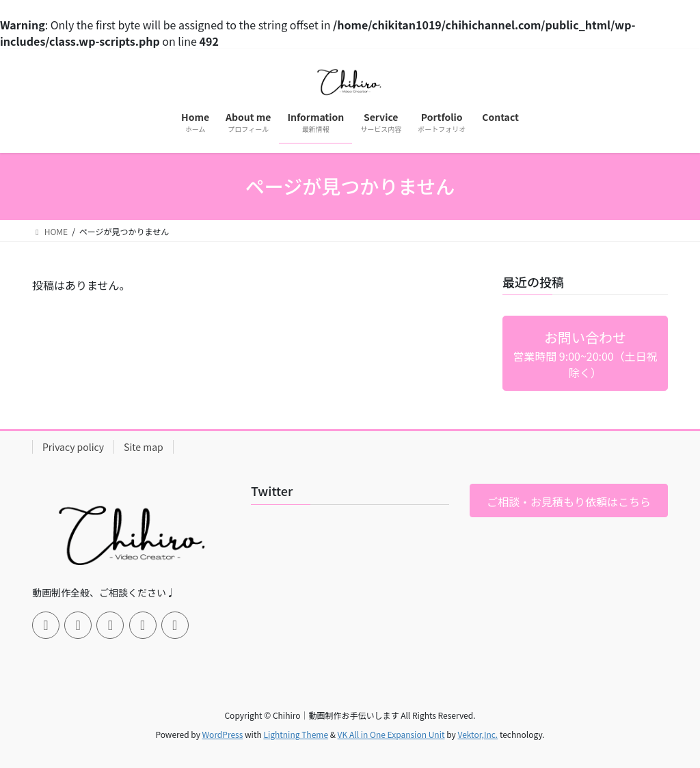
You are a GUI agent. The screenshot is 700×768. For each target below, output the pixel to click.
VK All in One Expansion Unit (391, 734)
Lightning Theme (296, 734)
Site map (144, 447)
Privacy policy (73, 447)
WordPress (223, 734)
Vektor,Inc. (477, 734)
